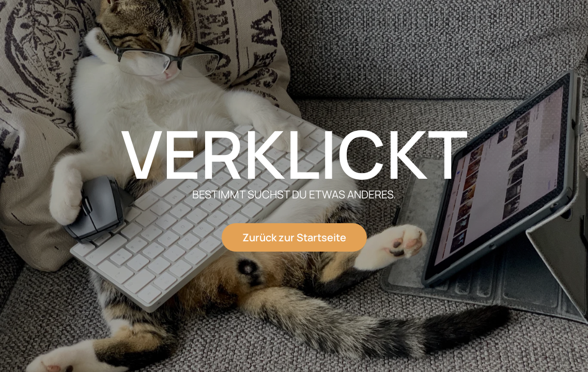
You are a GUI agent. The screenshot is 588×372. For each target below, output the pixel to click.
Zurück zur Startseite (294, 237)
